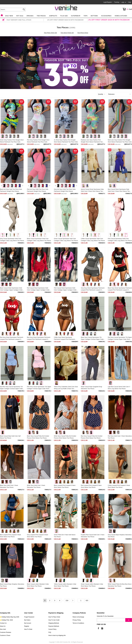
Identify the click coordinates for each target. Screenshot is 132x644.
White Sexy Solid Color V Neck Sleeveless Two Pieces (36, 486)
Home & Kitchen (121, 16)
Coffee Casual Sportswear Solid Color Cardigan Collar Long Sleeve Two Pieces (93, 240)
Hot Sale (20, 16)
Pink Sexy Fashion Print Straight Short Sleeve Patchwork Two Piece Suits (38, 141)
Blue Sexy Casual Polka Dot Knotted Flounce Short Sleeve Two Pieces (92, 437)
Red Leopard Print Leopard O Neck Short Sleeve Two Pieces (91, 486)
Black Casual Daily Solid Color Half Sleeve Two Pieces (10, 437)
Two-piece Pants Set (67, 33)
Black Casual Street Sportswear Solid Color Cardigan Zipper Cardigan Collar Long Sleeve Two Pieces (11, 289)
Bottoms (94, 16)
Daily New (9, 16)
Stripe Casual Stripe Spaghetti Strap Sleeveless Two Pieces (91, 388)
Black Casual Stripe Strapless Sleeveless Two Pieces (12, 585)
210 (67, 600)
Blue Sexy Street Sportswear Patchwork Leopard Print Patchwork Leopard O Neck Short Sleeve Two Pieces (39, 338)
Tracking (117, 2)
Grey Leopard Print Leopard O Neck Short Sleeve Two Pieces (38, 536)
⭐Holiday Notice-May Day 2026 (10, 617)
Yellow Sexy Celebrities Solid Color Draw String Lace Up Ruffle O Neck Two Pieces (66, 388)
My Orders (27, 620)
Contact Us (3, 623)
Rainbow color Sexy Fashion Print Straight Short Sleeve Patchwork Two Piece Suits (92, 141)
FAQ (50, 632)
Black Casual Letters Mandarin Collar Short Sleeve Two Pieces (38, 585)
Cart (127, 9)
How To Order (28, 629)
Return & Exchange (78, 617)
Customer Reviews (6, 632)
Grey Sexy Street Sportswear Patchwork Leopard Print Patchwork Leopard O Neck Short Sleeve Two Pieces (93, 289)
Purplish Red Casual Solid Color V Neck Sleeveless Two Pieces (93, 536)
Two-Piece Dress (83, 33)
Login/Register (108, 2)
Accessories (106, 16)
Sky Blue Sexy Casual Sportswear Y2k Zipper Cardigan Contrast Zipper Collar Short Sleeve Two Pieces (11, 388)
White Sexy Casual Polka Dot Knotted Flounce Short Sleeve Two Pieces (65, 437)
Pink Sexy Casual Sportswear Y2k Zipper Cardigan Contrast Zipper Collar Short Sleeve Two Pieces (39, 388)
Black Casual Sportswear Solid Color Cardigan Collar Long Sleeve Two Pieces (39, 240)
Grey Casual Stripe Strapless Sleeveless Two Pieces (120, 536)
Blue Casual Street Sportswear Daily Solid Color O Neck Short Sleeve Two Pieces (119, 190)
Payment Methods (54, 626)
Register (27, 626)
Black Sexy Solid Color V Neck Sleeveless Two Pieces (9, 486)
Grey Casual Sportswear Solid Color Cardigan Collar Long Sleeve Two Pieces (12, 240)
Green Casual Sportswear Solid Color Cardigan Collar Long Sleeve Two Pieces (66, 240)
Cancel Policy (52, 629)
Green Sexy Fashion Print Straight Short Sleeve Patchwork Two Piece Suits (12, 141)
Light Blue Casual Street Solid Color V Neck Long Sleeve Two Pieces (119, 388)
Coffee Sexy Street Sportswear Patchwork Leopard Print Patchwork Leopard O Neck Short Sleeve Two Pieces (64, 338)
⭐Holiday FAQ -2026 (6, 620)
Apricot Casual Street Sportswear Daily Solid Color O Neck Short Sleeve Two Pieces (92, 190)
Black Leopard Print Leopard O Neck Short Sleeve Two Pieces (65, 486)
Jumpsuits (53, 16)
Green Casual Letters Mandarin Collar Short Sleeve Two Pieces (92, 585)
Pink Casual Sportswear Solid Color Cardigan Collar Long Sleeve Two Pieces (120, 240)
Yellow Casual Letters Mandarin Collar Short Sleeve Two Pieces (65, 585)
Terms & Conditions (78, 623)
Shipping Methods (54, 623)
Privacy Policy (77, 620)
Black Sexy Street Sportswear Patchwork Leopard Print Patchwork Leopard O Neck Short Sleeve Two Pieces (120, 289)
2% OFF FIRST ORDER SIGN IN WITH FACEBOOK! (109, 20)
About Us (3, 626)
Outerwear (76, 16)
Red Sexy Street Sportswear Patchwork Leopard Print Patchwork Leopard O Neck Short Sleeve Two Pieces (12, 338)
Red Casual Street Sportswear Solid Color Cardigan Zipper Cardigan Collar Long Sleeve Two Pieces (38, 289)
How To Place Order (54, 617)
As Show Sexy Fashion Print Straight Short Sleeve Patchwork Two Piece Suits (66, 141)
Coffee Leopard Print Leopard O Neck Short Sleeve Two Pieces (119, 486)
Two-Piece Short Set (50, 33)
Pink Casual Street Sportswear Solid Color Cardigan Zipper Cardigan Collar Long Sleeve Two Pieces (65, 289)
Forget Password (29, 617)
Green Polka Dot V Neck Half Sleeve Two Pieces (65, 536)
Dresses (30, 16)
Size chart (3, 629)
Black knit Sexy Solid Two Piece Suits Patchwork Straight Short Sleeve (11, 190)
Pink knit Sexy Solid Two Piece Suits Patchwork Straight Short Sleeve (38, 190)
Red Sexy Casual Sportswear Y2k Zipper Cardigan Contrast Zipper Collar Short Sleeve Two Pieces (120, 338)
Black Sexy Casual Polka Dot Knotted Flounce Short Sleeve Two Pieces (38, 437)
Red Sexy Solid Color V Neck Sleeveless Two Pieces (120, 437)
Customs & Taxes (5, 635)
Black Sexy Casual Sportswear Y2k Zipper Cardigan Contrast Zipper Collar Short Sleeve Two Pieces (92, 338)
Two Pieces (41, 16)
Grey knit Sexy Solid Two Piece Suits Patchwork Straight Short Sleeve (65, 190)
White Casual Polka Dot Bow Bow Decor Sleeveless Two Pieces (120, 585)
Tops (86, 16)
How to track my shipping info (57, 635)
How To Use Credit (54, 620)
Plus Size (64, 16)
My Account (28, 623)
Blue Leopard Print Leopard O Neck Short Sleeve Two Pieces (10, 536)
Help (130, 2)
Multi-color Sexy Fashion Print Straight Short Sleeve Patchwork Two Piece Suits (120, 141)
